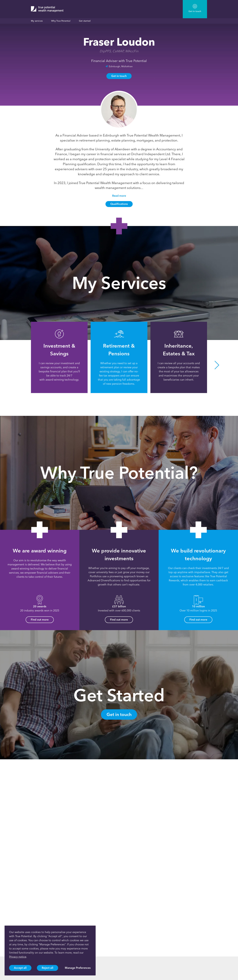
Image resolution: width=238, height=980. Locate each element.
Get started (85, 21)
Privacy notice (18, 957)
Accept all (20, 968)
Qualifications (119, 204)
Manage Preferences (78, 968)
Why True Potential (61, 21)
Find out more (40, 620)
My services (37, 21)
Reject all (48, 968)
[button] (217, 365)
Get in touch (119, 76)
